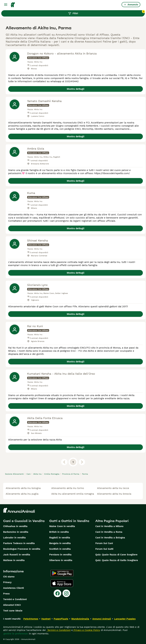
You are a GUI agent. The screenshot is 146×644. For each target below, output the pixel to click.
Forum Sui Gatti (104, 549)
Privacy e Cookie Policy (86, 630)
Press (6, 594)
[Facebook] (57, 593)
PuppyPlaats (61, 619)
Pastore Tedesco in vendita (19, 543)
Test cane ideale (13, 611)
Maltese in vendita (14, 560)
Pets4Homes (31, 619)
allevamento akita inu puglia (22, 494)
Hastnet (46, 619)
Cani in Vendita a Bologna (110, 538)
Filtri (107, 13)
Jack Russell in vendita (17, 555)
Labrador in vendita (14, 538)
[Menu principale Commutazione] (6, 5)
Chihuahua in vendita (15, 526)
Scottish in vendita (60, 549)
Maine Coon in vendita (62, 526)
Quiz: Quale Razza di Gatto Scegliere (117, 560)
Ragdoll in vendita (60, 538)
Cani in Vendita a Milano (109, 526)
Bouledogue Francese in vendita (22, 549)
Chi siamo (9, 577)
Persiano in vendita (60, 555)
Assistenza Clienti (13, 588)
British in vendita (59, 532)
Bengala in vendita (60, 543)
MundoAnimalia (80, 619)
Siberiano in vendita (61, 560)
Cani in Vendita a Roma (109, 532)
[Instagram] (66, 593)
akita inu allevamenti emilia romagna (73, 494)
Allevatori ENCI (12, 605)
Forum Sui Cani (104, 543)
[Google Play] (62, 573)
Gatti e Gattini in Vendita (69, 521)
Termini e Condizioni (15, 599)
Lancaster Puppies (125, 619)
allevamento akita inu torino (68, 488)
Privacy (7, 582)
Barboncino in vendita (16, 532)
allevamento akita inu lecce (113, 488)
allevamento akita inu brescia (114, 494)
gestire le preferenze (16, 634)
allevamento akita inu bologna (23, 488)
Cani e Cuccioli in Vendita (24, 521)
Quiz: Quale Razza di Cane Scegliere (116, 555)
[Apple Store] (62, 583)
